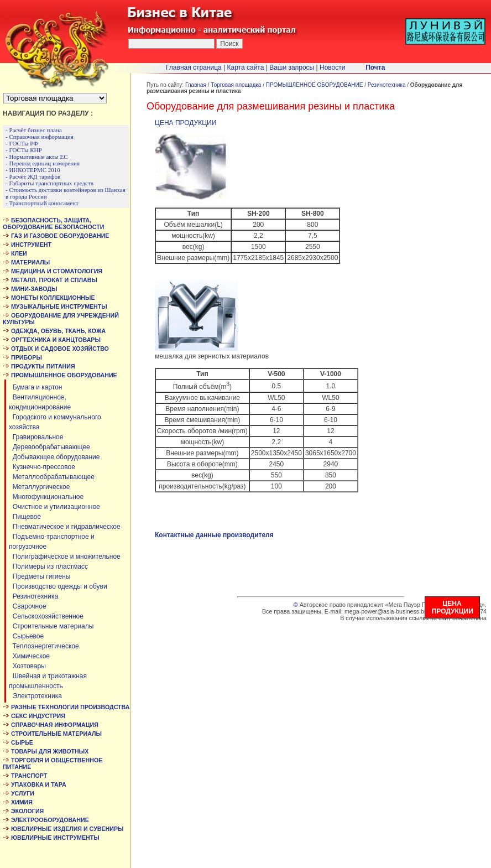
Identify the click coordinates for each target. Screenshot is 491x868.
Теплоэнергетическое (44, 646)
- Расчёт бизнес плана (34, 130)
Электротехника (35, 696)
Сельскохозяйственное (46, 616)
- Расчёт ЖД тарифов (33, 176)
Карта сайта (246, 67)
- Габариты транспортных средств (49, 183)
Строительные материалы (51, 626)
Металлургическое (39, 487)
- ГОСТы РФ (22, 143)
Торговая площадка (236, 85)
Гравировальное (36, 437)
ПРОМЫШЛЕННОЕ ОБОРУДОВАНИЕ (315, 85)
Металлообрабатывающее (52, 477)
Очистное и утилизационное (54, 507)
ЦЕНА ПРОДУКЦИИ (186, 123)
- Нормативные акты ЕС (37, 157)
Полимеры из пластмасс (48, 566)
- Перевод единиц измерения (43, 163)
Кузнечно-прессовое (42, 467)
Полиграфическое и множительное (65, 557)
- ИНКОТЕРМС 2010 (33, 170)
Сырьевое (26, 636)
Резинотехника (33, 596)
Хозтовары (27, 666)
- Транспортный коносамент (42, 203)
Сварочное (28, 606)
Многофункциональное (46, 497)
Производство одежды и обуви (58, 586)
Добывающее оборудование (54, 457)
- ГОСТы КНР (24, 150)
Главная (196, 85)
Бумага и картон (36, 387)
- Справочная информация (40, 137)
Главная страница (194, 67)
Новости (332, 67)
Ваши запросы (292, 67)
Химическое (29, 656)
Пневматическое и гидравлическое (65, 527)
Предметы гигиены (40, 576)
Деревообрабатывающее (49, 447)
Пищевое (25, 517)
